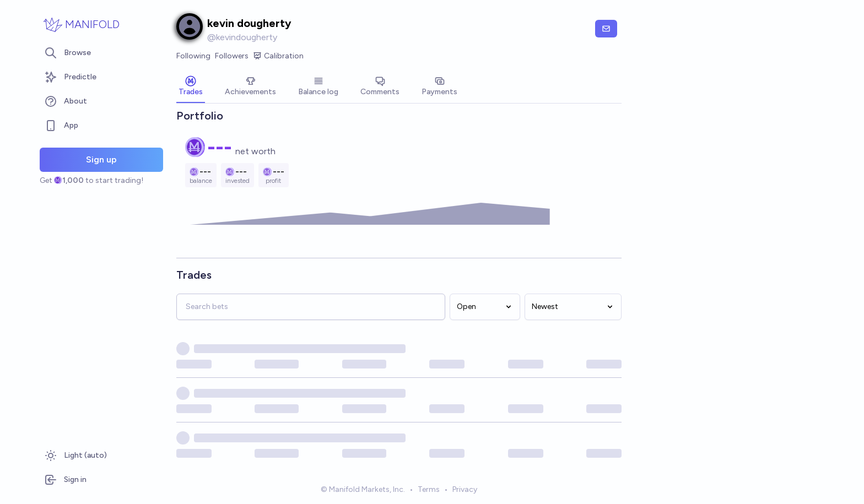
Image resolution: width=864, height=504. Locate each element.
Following (193, 56)
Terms (429, 489)
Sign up (101, 159)
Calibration (278, 56)
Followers (232, 56)
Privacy (465, 489)
